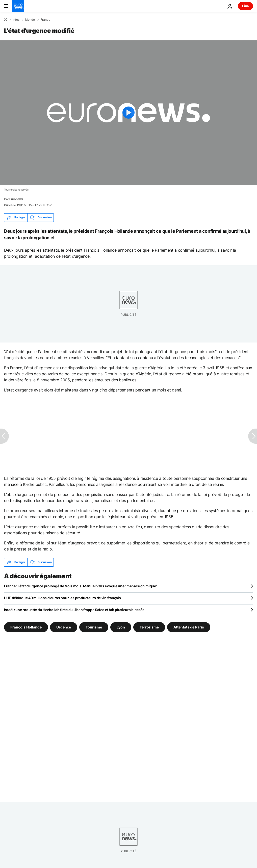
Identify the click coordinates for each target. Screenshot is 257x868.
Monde (30, 20)
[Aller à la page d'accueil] (18, 6)
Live (245, 6)
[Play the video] (128, 113)
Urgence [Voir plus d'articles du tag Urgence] (64, 627)
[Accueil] (6, 19)
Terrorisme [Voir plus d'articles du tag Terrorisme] (149, 627)
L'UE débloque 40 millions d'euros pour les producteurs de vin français (62, 598)
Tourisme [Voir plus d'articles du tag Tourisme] (94, 627)
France (45, 20)
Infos (16, 20)
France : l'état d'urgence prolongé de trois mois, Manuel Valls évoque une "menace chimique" (81, 586)
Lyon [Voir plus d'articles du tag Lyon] (121, 627)
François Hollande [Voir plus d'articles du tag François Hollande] (26, 627)
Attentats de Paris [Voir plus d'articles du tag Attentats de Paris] (189, 627)
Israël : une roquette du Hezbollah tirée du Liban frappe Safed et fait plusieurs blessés (74, 610)
